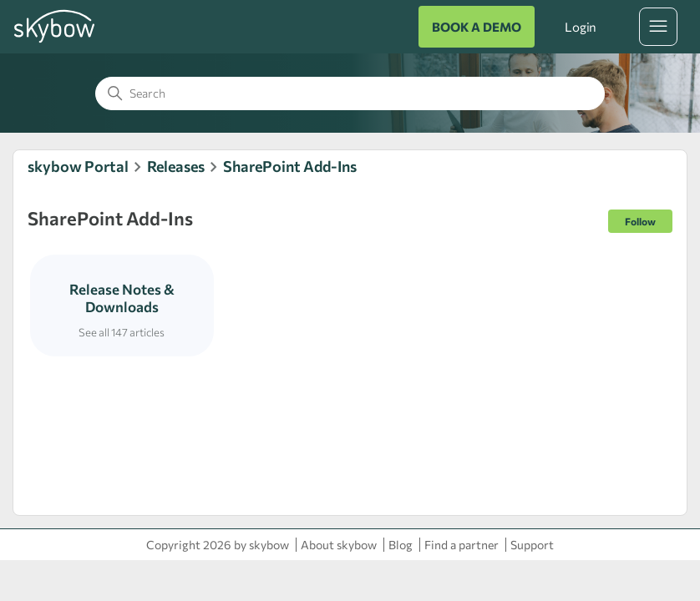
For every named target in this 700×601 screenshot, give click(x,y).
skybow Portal (78, 166)
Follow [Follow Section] (640, 221)
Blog (401, 545)
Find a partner (462, 545)
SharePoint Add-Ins (290, 166)
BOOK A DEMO (477, 27)
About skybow (339, 545)
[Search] (350, 93)
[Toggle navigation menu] (658, 27)
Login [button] (581, 27)
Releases (176, 166)
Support (532, 545)
